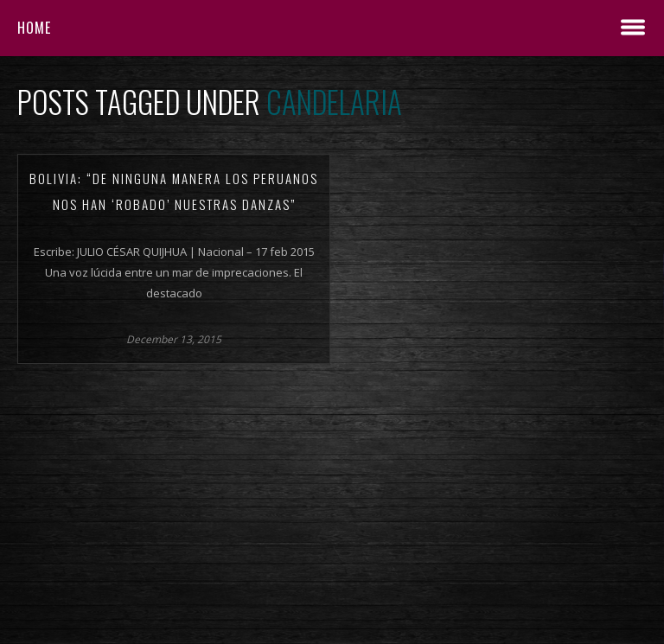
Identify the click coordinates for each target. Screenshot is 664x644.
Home (34, 28)
